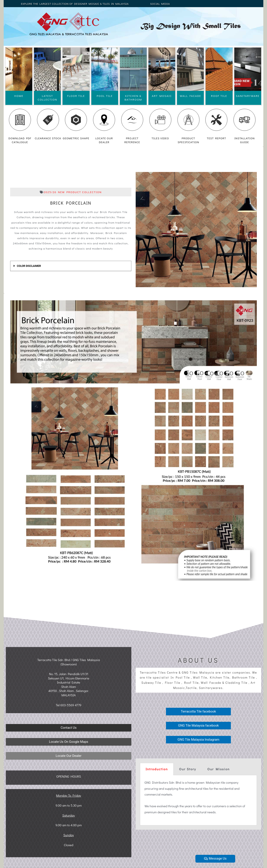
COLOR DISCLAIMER (29, 266)
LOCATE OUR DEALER (104, 140)
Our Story (188, 769)
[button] (69, 728)
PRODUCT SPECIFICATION (188, 140)
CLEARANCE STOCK (48, 138)
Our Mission (218, 769)
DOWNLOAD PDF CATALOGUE (20, 140)
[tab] (71, 266)
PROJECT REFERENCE (132, 140)
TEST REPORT (216, 138)
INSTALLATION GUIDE (244, 140)
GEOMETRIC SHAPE (76, 138)
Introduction (157, 769)
